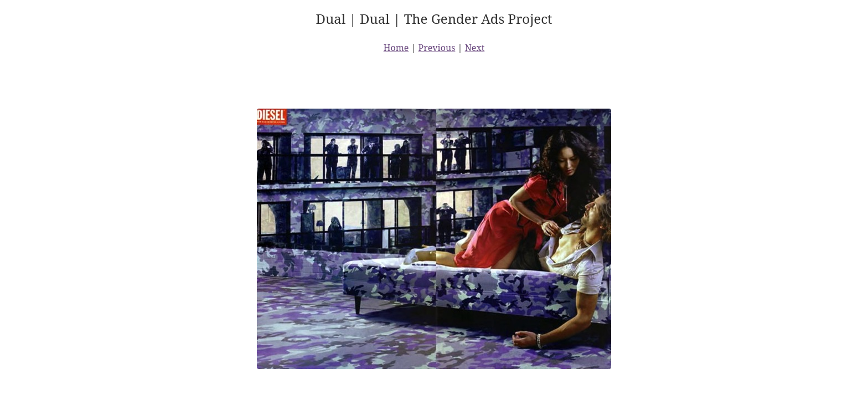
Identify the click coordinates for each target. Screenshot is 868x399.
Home (396, 48)
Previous (437, 48)
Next (475, 48)
